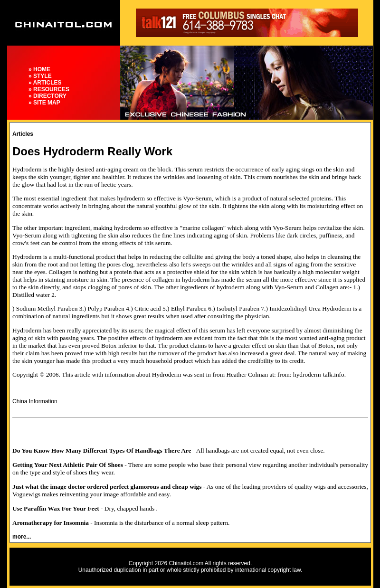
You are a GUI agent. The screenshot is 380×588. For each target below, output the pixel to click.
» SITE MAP (44, 103)
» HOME (39, 69)
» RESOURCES (49, 89)
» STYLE (40, 76)
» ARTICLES (45, 83)
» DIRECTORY (47, 96)
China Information (35, 401)
